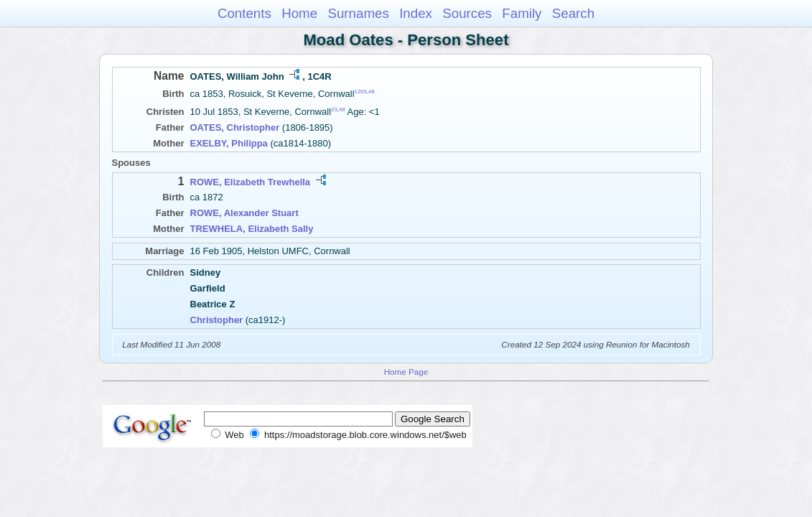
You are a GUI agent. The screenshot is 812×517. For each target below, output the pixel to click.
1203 (361, 92)
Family (522, 13)
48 (372, 92)
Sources (467, 13)
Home (299, 13)
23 (334, 110)
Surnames (358, 13)
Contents (244, 13)
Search (573, 13)
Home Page (406, 372)
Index (416, 13)
